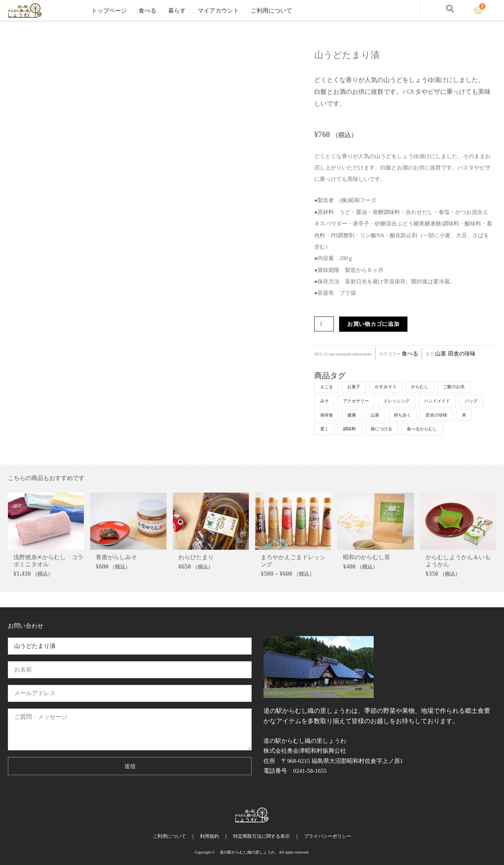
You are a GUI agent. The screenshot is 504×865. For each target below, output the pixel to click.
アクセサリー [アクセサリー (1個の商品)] (359, 401)
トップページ (109, 11)
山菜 (441, 354)
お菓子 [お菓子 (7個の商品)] (357, 387)
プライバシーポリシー (328, 836)
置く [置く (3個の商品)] (384, 430)
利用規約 (209, 836)
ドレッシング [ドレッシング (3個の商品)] (402, 401)
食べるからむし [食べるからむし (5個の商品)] (337, 444)
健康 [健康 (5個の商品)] (384, 415)
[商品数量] (325, 324)
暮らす (177, 11)
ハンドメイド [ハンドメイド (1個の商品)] (446, 401)
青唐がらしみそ (116, 573)
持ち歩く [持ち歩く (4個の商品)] (438, 415)
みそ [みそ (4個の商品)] (325, 401)
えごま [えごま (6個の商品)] (327, 387)
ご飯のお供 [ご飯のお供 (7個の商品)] (464, 387)
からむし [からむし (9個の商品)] (427, 387)
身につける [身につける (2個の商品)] (445, 430)
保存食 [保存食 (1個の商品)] (357, 415)
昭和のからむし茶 (367, 573)
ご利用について (271, 11)
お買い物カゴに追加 (375, 324)
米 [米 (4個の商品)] (361, 430)
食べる (147, 11)
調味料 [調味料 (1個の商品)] (411, 430)
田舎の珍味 (462, 354)
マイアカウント (218, 11)
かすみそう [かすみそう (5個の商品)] (391, 387)
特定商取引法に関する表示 (261, 836)
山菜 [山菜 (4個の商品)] (408, 415)
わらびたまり (196, 573)
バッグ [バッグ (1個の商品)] (327, 415)
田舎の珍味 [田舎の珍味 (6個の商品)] (332, 430)
